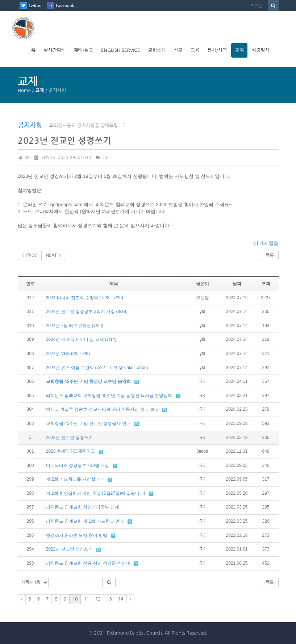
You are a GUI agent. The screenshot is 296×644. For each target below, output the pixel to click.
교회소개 (157, 50)
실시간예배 (55, 50)
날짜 (237, 284)
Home (24, 90)
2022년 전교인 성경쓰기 (69, 549)
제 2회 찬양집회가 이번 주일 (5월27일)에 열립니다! (96, 493)
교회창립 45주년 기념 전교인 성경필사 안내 (88, 423)
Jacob (202, 451)
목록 (270, 255)
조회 (266, 284)
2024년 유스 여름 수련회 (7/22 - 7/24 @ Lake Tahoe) (97, 368)
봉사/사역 (217, 50)
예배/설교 (83, 50)
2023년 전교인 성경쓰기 (69, 438)
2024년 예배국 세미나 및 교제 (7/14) (81, 339)
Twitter (35, 5)
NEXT (53, 255)
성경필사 (261, 50)
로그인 (256, 6)
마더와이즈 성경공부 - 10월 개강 (78, 465)
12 (98, 599)
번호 (30, 284)
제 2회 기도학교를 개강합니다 (75, 479)
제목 (114, 284)
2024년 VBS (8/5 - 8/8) (68, 354)
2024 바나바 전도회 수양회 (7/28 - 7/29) (85, 298)
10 (75, 599)
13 (110, 599)
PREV (30, 255)
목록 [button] (270, 582)
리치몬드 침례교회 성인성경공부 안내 (83, 507)
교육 (195, 50)
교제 (239, 50)
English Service (121, 50)
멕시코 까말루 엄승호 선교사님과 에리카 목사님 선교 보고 (102, 409)
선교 (178, 50)
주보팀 (203, 298)
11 (86, 599)
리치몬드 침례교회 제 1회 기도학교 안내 (85, 521)
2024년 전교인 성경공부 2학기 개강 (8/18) (87, 311)
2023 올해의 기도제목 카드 (71, 451)
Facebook (65, 5)
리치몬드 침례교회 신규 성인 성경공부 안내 (88, 563)
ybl (202, 311)
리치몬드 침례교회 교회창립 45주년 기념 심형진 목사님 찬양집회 (109, 396)
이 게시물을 (266, 243)
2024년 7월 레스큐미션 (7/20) (75, 326)
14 (121, 599)
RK (24, 158)
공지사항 (30, 125)
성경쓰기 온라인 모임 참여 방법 (77, 535)
